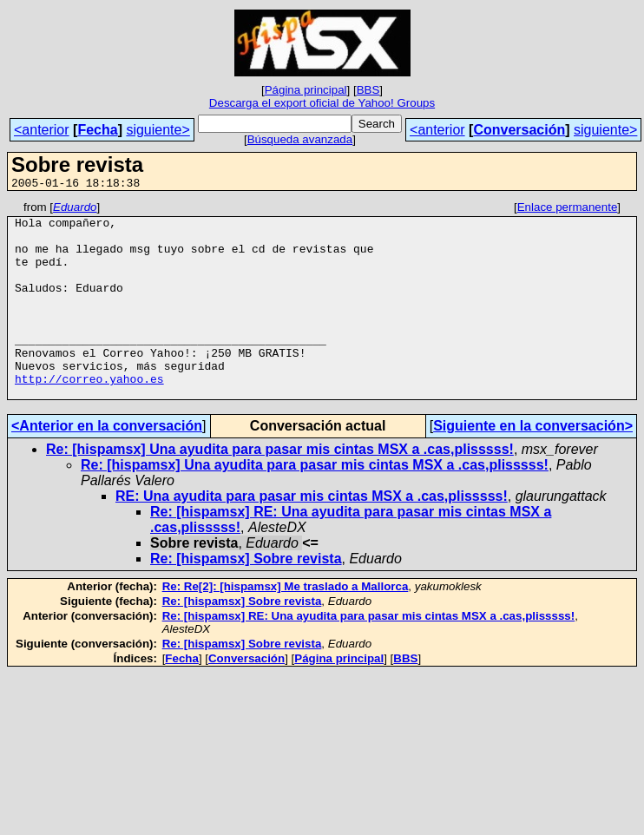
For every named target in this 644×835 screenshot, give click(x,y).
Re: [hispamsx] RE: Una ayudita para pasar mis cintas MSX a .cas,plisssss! (369, 655)
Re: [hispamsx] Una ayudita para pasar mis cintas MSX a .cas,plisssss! (280, 488)
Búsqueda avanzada (300, 139)
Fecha (97, 130)
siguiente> (158, 130)
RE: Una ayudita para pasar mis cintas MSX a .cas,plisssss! (312, 535)
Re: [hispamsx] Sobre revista (246, 598)
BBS (368, 90)
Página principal (306, 90)
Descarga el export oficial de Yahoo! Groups (322, 103)
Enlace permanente (568, 210)
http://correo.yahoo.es (89, 415)
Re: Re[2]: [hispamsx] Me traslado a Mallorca (286, 625)
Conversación (519, 130)
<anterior (42, 130)
